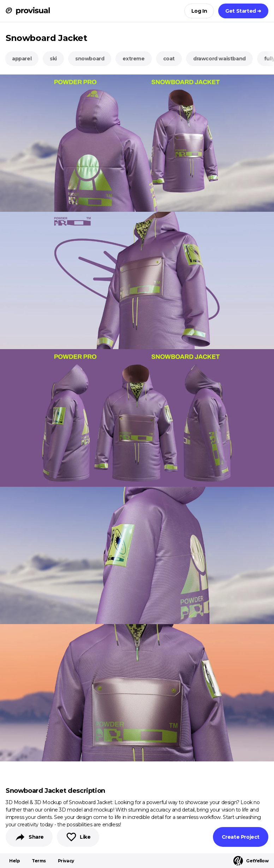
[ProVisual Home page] (28, 11)
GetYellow (251, 861)
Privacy (66, 861)
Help (14, 861)
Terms (39, 861)
